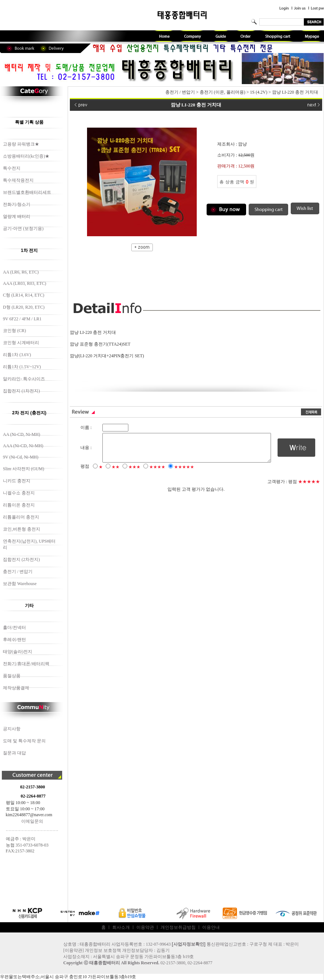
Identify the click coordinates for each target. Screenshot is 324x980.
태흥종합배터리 (105, 963)
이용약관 (145, 927)
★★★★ (157, 472)
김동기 (163, 950)
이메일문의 (32, 821)
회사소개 (121, 927)
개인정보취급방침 (178, 927)
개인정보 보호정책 (103, 950)
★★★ (134, 472)
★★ (116, 472)
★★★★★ (184, 472)
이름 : (86, 427)
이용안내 (211, 927)
